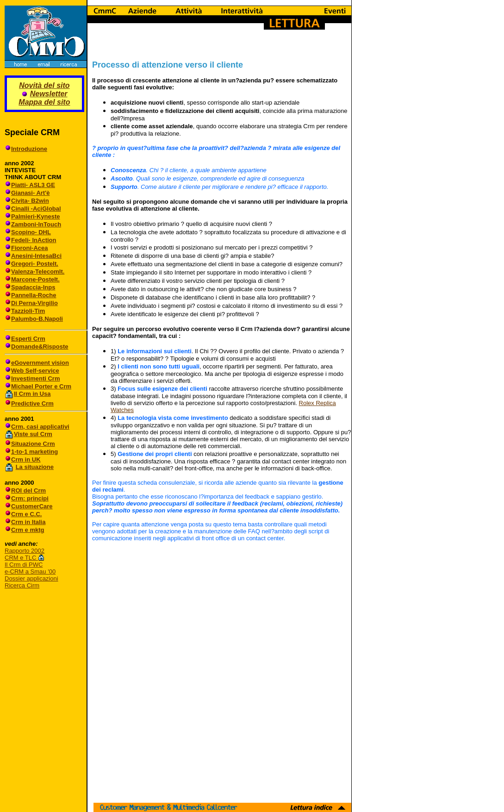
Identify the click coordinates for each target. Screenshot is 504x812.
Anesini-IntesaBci (36, 256)
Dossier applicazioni (31, 578)
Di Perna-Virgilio (34, 303)
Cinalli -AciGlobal (36, 209)
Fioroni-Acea (29, 248)
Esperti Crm (28, 339)
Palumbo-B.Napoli (37, 319)
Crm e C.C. (26, 514)
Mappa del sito (44, 102)
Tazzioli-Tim (28, 311)
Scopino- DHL (31, 232)
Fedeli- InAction (34, 240)
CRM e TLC (21, 558)
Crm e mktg (28, 530)
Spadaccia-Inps (33, 287)
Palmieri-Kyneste (36, 216)
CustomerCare (32, 506)
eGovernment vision (40, 363)
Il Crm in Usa (32, 394)
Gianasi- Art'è (31, 193)
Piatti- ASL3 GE (33, 185)
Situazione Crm (33, 444)
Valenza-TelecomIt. (38, 272)
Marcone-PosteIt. (35, 279)
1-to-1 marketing (34, 452)
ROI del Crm (28, 490)
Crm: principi (30, 498)
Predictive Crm (32, 403)
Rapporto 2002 (25, 551)
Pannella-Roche (34, 295)
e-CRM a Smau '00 (30, 572)
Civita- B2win (30, 201)
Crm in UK (26, 459)
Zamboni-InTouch (36, 224)
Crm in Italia (28, 522)
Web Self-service (35, 371)
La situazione (35, 467)
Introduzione (29, 149)
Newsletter (49, 94)
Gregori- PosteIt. (35, 264)
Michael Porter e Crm (41, 386)
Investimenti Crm (35, 378)
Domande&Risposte (40, 347)
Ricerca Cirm (22, 585)
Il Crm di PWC (24, 565)
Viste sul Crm (33, 434)
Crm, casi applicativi (40, 427)
